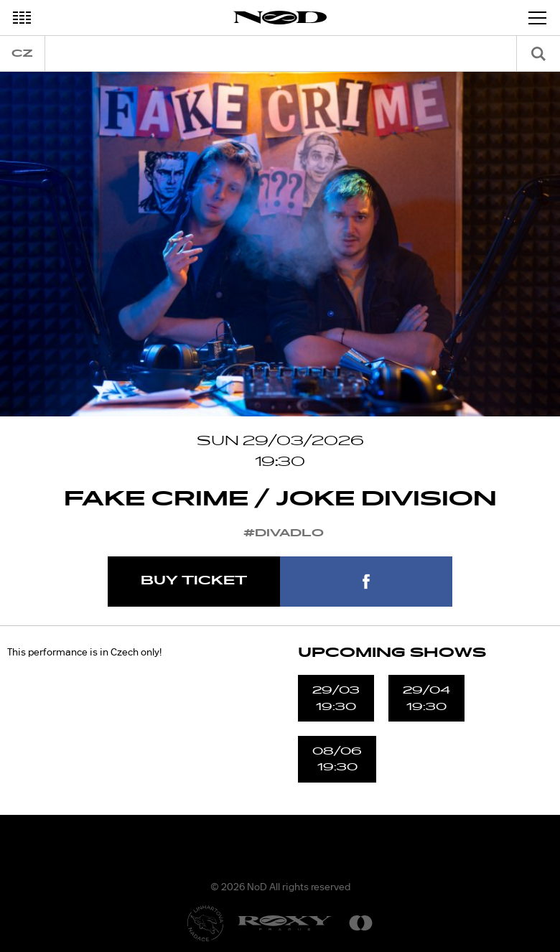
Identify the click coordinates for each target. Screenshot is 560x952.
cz (22, 53)
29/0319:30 (336, 698)
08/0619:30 (337, 759)
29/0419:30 (426, 698)
